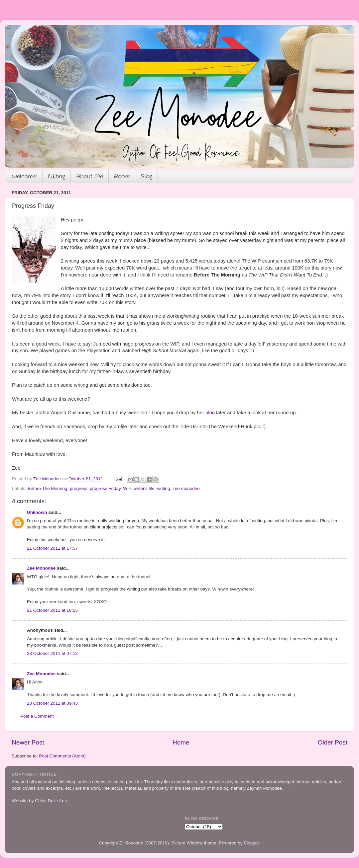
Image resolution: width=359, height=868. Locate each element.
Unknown (37, 512)
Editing (57, 176)
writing (163, 488)
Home (181, 742)
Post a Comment (37, 716)
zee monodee (186, 488)
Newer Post (28, 742)
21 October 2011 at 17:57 (52, 548)
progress (79, 488)
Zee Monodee (41, 568)
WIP (127, 488)
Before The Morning (47, 488)
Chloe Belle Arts (51, 801)
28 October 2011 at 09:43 (52, 703)
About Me (90, 176)
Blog (146, 176)
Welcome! (24, 176)
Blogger (251, 843)
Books (122, 176)
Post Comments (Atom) (62, 756)
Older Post (333, 742)
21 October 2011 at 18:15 (52, 610)
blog (210, 413)
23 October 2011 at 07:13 (52, 653)
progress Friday (105, 488)
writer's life (144, 488)
